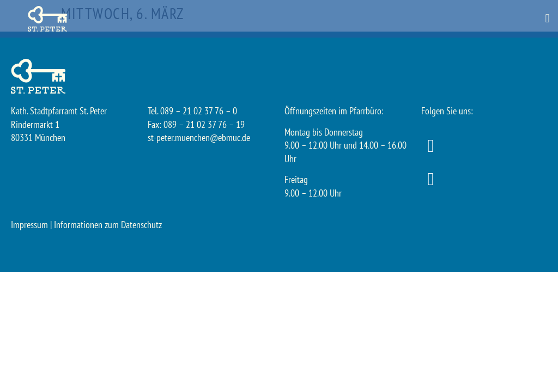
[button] (547, 19)
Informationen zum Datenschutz (108, 225)
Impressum (29, 225)
